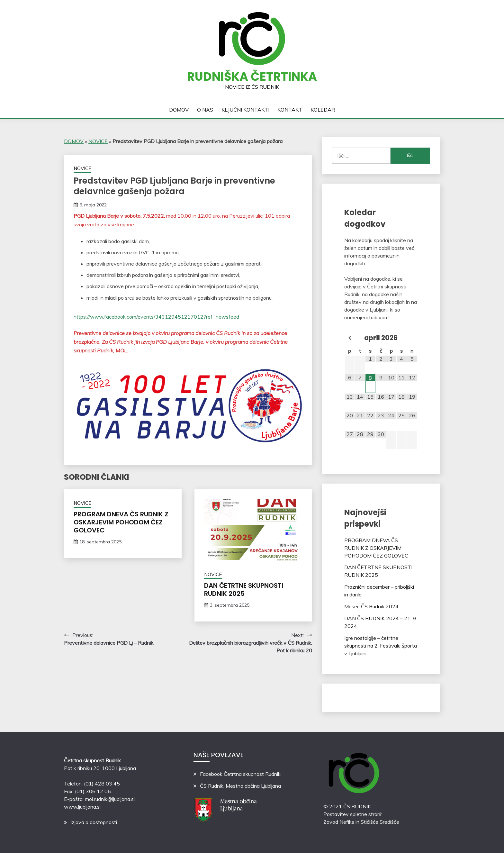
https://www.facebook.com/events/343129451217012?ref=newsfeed (156, 317)
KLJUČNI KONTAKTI (245, 110)
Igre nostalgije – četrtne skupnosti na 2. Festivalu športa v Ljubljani (381, 646)
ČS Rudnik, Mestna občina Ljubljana (240, 786)
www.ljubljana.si (82, 807)
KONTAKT (290, 110)
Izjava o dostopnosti (94, 822)
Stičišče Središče (380, 822)
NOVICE (98, 141)
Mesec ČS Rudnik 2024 (371, 606)
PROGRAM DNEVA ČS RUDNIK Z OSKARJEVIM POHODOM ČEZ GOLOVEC (121, 522)
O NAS (205, 110)
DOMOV (179, 110)
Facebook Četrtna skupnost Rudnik (240, 774)
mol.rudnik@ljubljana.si (110, 799)
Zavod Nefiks (339, 822)
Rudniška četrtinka (252, 77)
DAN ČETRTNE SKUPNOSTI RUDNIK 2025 (244, 590)
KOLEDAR (323, 110)
